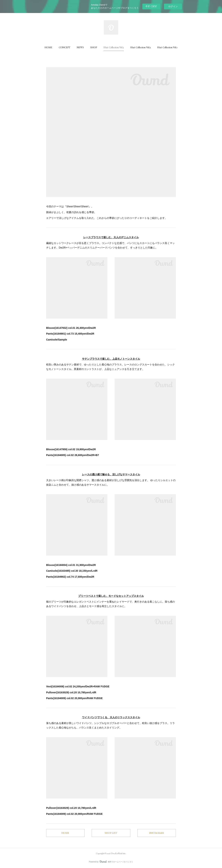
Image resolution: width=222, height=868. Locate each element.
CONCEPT (65, 47)
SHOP (94, 47)
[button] (48, 47)
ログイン (173, 6)
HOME (48, 47)
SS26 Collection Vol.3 (114, 47)
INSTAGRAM (157, 833)
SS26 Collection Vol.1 (167, 47)
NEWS (80, 47)
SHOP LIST (111, 833)
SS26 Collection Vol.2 (140, 47)
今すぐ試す (151, 6)
